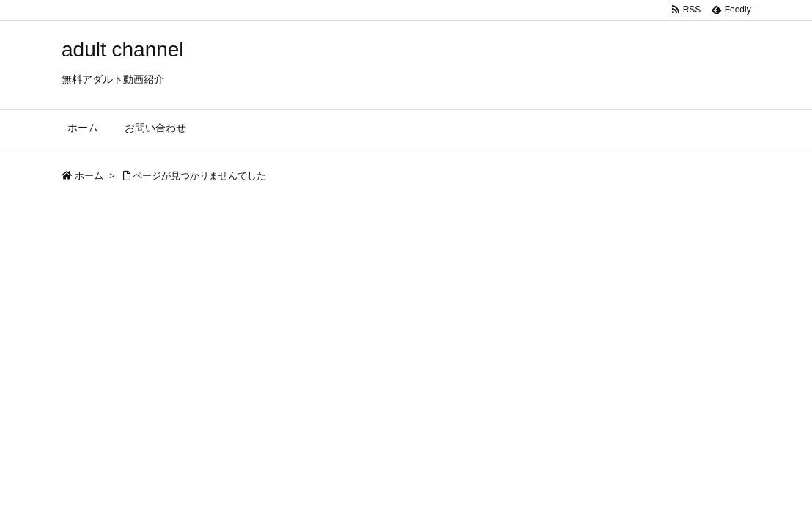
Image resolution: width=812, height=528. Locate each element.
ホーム (89, 176)
